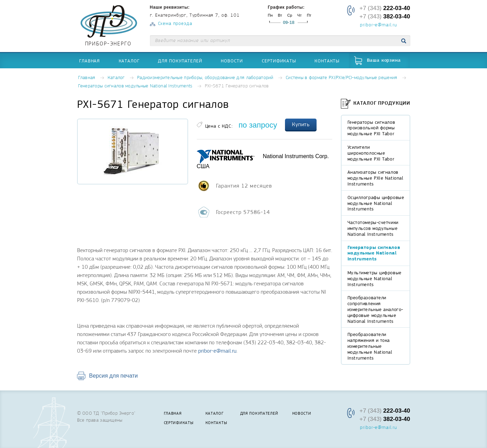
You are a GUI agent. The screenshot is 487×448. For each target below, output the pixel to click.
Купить (301, 124)
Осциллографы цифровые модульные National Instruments (376, 203)
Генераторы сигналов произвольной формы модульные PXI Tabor (371, 128)
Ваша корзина (384, 61)
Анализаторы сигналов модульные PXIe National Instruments (375, 178)
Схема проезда (175, 24)
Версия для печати (114, 376)
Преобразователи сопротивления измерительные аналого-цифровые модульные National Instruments (375, 309)
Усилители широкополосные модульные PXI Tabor (371, 153)
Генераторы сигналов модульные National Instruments (135, 86)
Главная (90, 61)
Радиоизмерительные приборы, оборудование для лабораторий (205, 78)
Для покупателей (180, 61)
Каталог (129, 61)
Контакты (327, 61)
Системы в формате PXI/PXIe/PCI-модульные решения (341, 78)
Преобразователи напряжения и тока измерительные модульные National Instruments (370, 346)
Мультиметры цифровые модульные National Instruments (375, 278)
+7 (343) (385, 8)
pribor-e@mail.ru (378, 25)
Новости (232, 61)
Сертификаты (279, 61)
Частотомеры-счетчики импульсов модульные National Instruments (373, 228)
